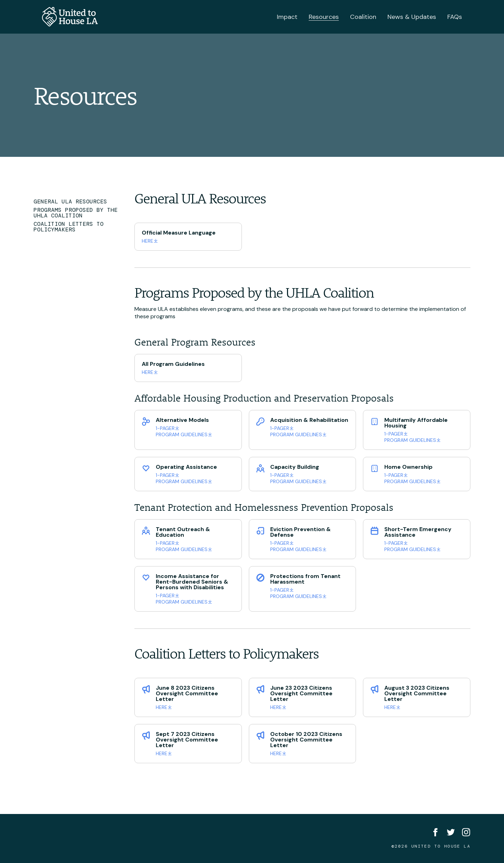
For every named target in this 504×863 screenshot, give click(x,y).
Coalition (363, 17)
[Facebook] (435, 832)
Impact (287, 17)
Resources (324, 17)
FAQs (455, 17)
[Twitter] (451, 832)
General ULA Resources (70, 202)
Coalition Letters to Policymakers (69, 227)
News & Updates (412, 17)
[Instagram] (466, 832)
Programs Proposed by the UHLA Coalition (76, 213)
